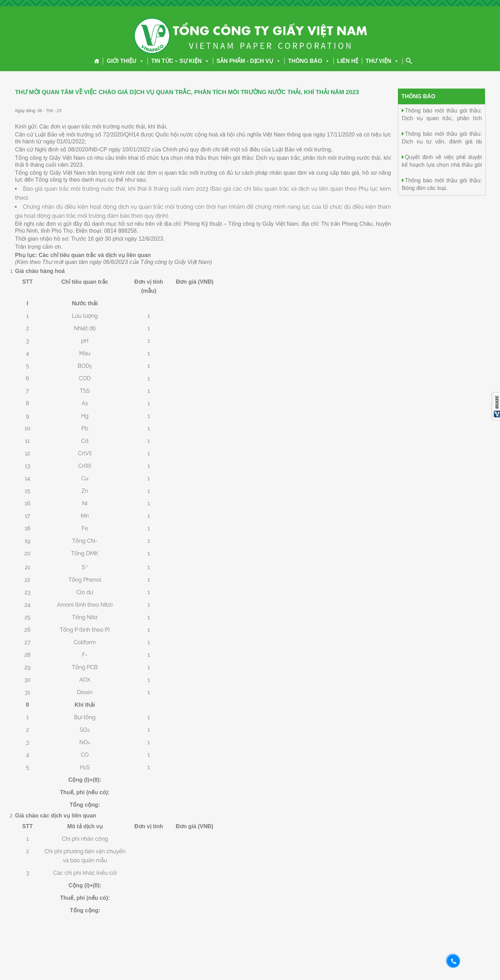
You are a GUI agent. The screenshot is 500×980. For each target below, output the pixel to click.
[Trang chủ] (97, 61)
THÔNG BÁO (309, 61)
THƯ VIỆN (382, 61)
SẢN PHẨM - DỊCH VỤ (249, 61)
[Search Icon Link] (409, 61)
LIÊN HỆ (348, 61)
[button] (140, 61)
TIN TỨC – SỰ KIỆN (180, 61)
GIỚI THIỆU (125, 61)
